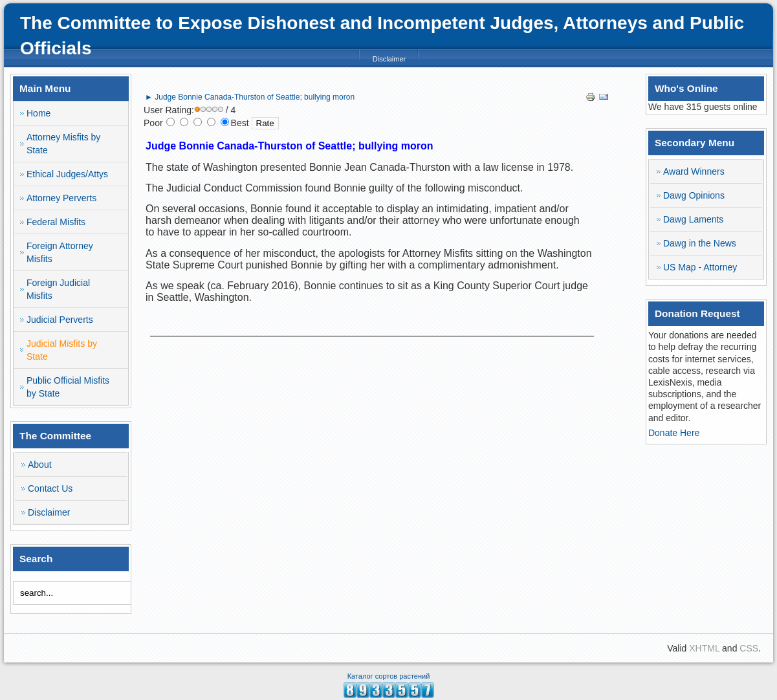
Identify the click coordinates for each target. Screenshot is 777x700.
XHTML (704, 648)
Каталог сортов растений (389, 676)
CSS (749, 648)
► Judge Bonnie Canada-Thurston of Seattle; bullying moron (250, 97)
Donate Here (674, 433)
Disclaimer (389, 59)
